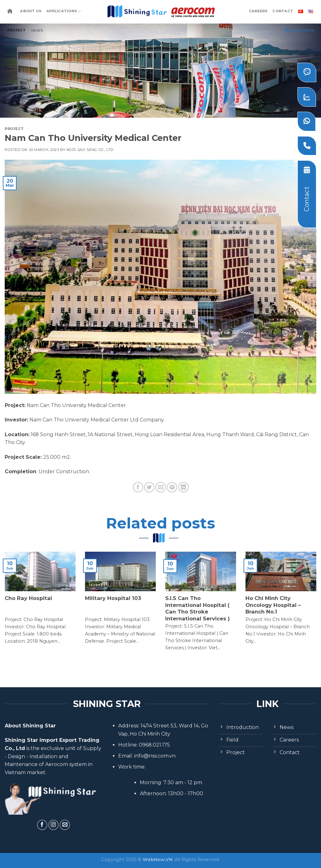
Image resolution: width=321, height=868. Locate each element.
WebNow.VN (158, 860)
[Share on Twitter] (149, 487)
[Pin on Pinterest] (172, 487)
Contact (283, 11)
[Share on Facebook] (138, 487)
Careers (258, 11)
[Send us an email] (65, 825)
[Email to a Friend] (161, 487)
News (37, 30)
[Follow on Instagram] (53, 825)
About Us (31, 11)
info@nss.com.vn (155, 756)
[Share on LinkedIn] (184, 487)
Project (17, 30)
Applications (64, 11)
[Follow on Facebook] (42, 825)
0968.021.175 (300, 30)
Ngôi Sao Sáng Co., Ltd (90, 150)
